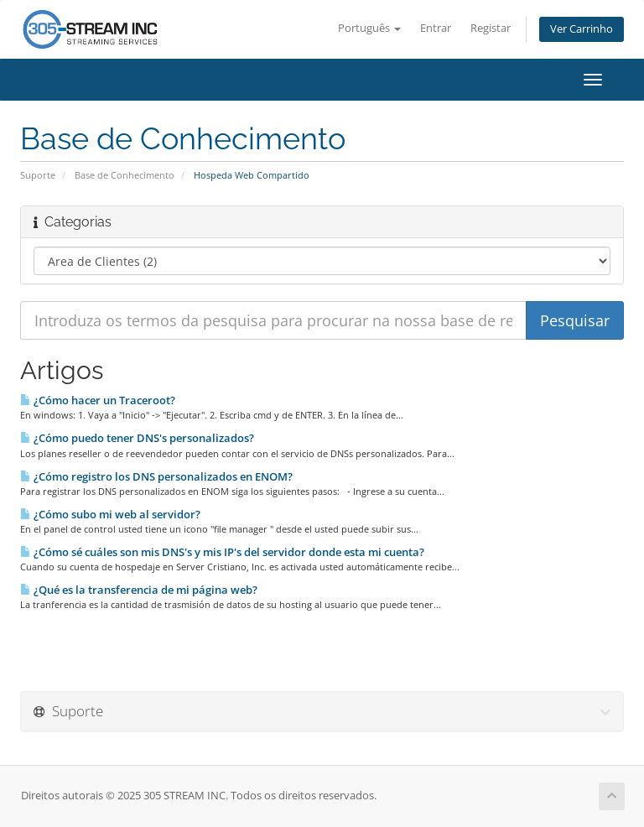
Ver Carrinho (582, 29)
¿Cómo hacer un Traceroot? (98, 400)
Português (369, 28)
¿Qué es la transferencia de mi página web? (139, 590)
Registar (491, 28)
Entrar (436, 28)
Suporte (38, 175)
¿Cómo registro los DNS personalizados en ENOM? (156, 476)
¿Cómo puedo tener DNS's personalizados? (137, 438)
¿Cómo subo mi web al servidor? (110, 514)
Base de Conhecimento (125, 175)
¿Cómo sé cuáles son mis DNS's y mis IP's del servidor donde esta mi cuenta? (222, 552)
